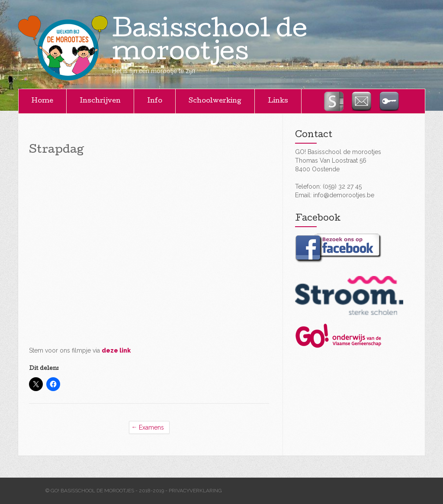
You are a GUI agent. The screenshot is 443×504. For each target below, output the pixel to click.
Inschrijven (100, 101)
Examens (151, 427)
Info (155, 101)
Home (42, 101)
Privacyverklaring (195, 491)
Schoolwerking (215, 101)
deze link (116, 350)
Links (278, 101)
